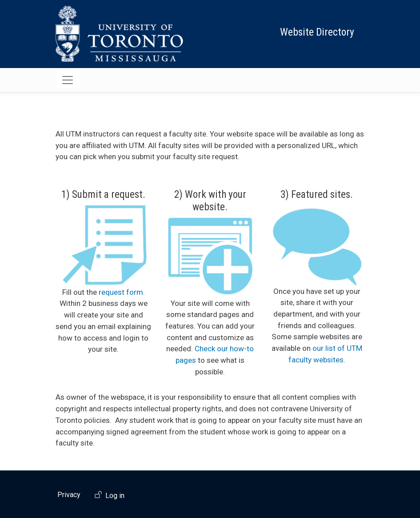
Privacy (69, 495)
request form (121, 292)
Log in (115, 496)
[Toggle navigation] (68, 80)
